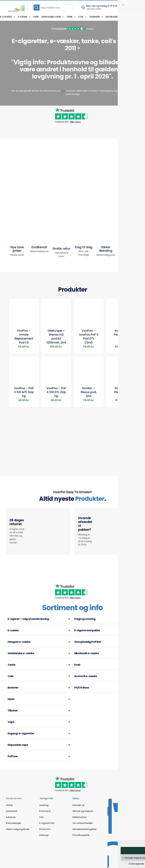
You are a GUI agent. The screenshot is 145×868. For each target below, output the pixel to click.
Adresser (11, 807)
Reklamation (80, 807)
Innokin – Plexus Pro (121, 333)
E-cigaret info (47, 813)
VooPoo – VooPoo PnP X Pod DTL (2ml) (89, 337)
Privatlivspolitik (81, 825)
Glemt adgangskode (18, 819)
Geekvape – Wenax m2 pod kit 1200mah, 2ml (56, 337)
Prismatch (45, 801)
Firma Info (45, 819)
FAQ (41, 807)
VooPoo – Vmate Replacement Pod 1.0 (24, 337)
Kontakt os (79, 795)
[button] (39, 609)
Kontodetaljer (14, 813)
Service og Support (83, 801)
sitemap (44, 825)
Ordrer (9, 795)
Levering (44, 795)
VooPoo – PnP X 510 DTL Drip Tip (56, 393)
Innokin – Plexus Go (121, 391)
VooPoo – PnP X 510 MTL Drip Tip (24, 393)
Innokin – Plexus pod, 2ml (89, 393)
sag (63, 91)
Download (12, 801)
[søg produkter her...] (53, 8)
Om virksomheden (83, 813)
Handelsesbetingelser (85, 819)
